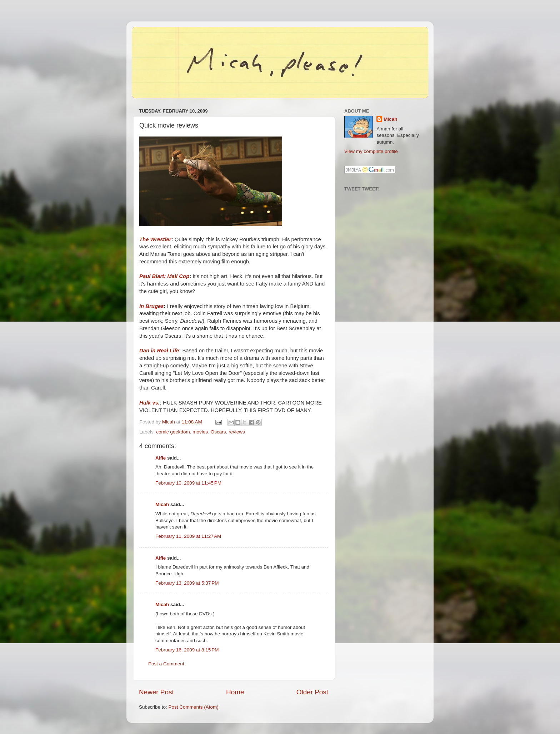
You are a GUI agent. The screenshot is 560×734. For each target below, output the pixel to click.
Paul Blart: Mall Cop (164, 276)
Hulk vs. (149, 403)
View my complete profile (371, 151)
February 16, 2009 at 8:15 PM (187, 650)
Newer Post (156, 692)
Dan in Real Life (159, 351)
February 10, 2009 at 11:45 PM (188, 483)
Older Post (312, 692)
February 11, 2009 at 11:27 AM (188, 536)
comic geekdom (173, 432)
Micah (162, 504)
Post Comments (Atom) (194, 707)
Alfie (161, 458)
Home (235, 692)
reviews (237, 432)
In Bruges (151, 306)
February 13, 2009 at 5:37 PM (187, 583)
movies (200, 432)
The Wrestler (155, 239)
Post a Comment (166, 664)
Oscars (218, 432)
